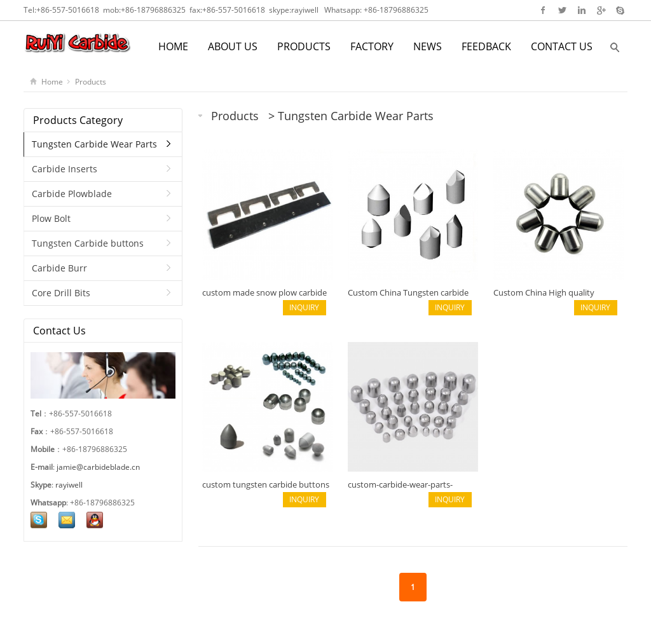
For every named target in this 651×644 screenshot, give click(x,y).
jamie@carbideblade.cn (98, 467)
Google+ (600, 10)
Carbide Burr (59, 268)
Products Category (78, 120)
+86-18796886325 (153, 10)
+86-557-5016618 (68, 10)
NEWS (428, 46)
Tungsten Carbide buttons (88, 243)
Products (91, 82)
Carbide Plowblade (72, 194)
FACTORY (372, 46)
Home (52, 82)
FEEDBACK (486, 46)
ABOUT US (233, 46)
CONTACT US (562, 46)
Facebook (543, 10)
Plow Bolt (51, 218)
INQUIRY (304, 307)
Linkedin (581, 10)
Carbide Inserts (65, 169)
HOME (173, 46)
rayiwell (305, 10)
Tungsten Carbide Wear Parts (356, 116)
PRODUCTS (304, 46)
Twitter (562, 10)
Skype (620, 10)
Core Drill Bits (61, 293)
